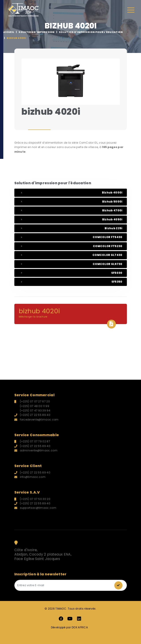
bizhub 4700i (72, 210)
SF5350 (72, 282)
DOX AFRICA (79, 627)
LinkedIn (79, 619)
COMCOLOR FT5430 (72, 237)
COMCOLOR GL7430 (72, 255)
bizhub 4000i (72, 192)
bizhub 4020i (71, 315)
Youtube (70, 619)
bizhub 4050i (72, 219)
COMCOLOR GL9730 (72, 264)
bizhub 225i (72, 228)
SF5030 (72, 273)
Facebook (61, 619)
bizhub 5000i (72, 202)
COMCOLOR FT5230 (72, 246)
